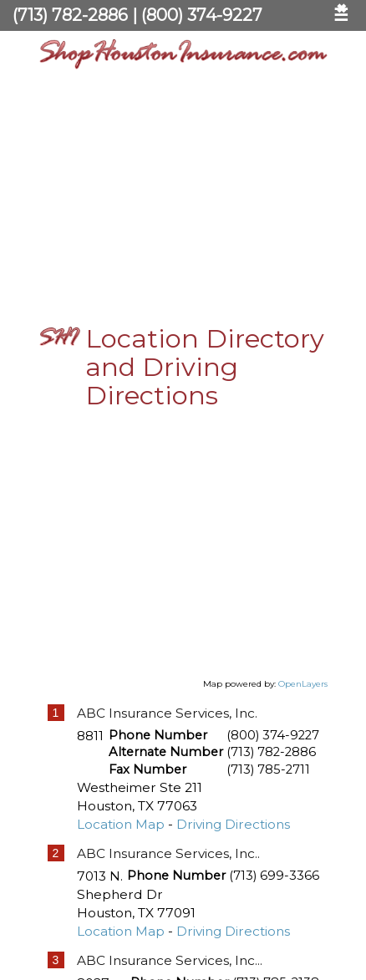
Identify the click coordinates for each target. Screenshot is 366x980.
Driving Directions (233, 819)
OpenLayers (303, 679)
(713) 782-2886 (70, 15)
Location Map (121, 819)
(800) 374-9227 (202, 15)
